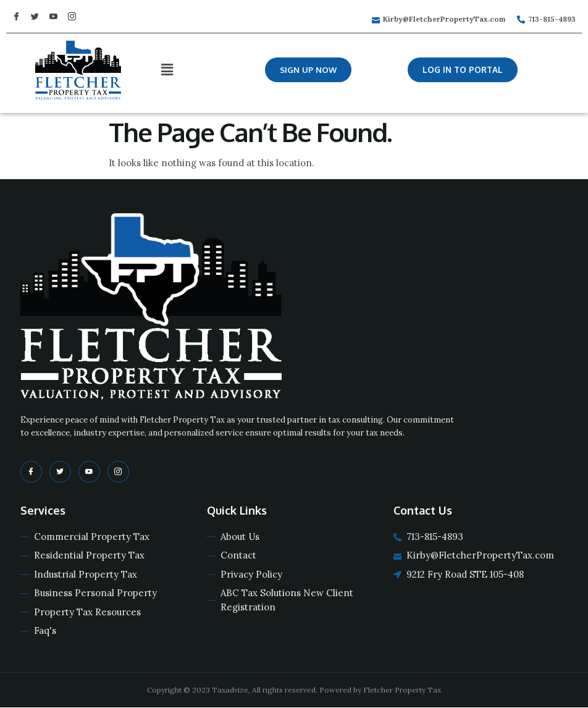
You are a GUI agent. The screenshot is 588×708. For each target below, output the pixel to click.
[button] (309, 70)
